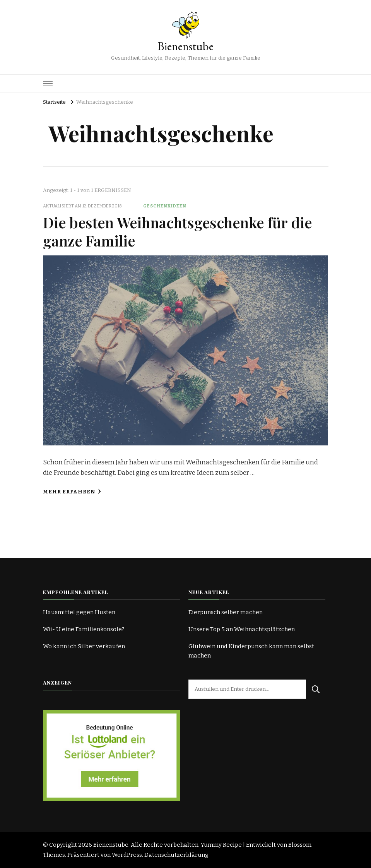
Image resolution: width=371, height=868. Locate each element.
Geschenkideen (165, 206)
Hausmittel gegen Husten (79, 612)
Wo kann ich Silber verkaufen (84, 646)
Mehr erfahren (72, 492)
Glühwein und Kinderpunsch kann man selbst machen (251, 651)
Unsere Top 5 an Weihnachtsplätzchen (242, 629)
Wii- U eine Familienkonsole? (84, 629)
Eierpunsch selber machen (226, 612)
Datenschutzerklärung (176, 855)
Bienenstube (185, 46)
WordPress (127, 855)
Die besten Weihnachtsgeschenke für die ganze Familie (177, 231)
